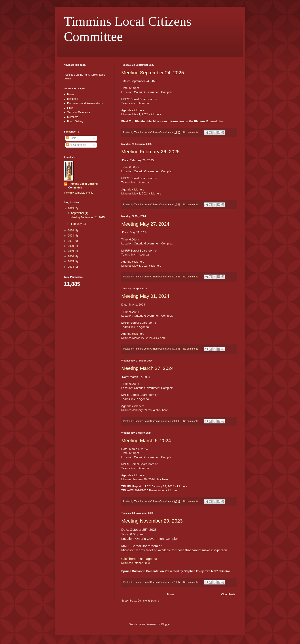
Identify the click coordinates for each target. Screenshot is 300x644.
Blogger (166, 624)
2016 (71, 256)
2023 (71, 236)
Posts (71, 138)
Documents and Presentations (85, 103)
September (78, 213)
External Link (215, 121)
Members (73, 117)
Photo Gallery (75, 121)
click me (171, 490)
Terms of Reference (79, 112)
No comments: (191, 132)
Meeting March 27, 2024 (147, 368)
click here (138, 110)
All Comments (76, 145)
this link (225, 571)
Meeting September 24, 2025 (153, 73)
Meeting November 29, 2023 (152, 521)
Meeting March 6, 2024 (146, 441)
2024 (71, 231)
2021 (71, 241)
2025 (71, 208)
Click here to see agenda (139, 559)
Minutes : (73, 99)
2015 (71, 261)
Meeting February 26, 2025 (150, 152)
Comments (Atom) (148, 601)
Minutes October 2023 (136, 563)
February (77, 224)
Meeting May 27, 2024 (145, 224)
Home (171, 594)
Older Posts (228, 594)
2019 (71, 251)
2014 (71, 267)
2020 (71, 246)
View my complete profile (79, 193)
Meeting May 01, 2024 (145, 296)
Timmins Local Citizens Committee (83, 186)
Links (70, 108)
